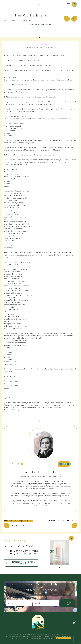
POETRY (46, 44)
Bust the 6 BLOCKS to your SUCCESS (19, 521)
